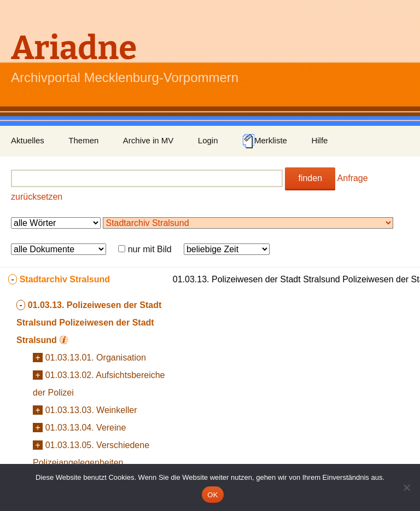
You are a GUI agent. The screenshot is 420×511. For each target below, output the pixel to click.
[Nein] (406, 487)
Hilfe (319, 140)
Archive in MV (148, 140)
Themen (83, 140)
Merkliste (265, 141)
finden (310, 178)
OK (212, 495)
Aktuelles (28, 140)
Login (208, 140)
